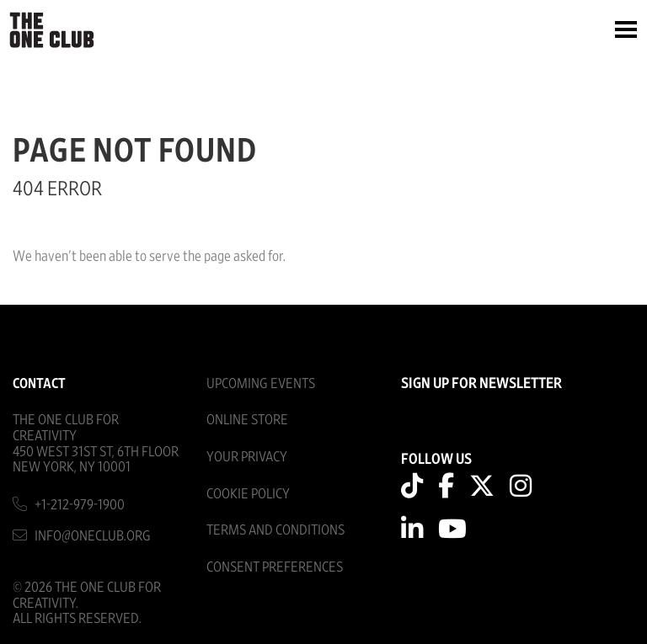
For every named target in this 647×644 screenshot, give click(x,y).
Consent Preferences (275, 567)
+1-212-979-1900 (80, 505)
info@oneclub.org (93, 536)
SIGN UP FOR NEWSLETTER (481, 384)
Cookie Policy (248, 494)
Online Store (247, 420)
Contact (39, 383)
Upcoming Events (261, 383)
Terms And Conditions (275, 530)
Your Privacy (247, 457)
